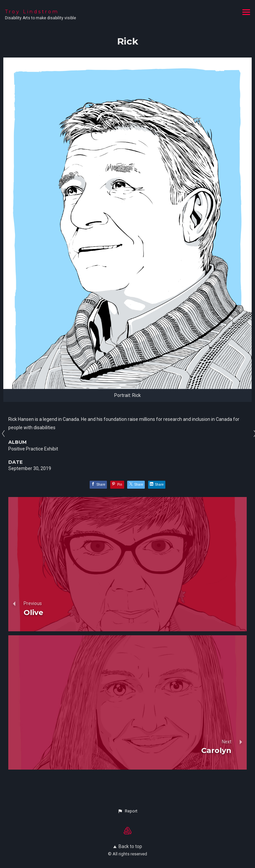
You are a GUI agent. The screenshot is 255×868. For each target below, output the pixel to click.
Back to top (128, 846)
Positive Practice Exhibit (33, 449)
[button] (127, 811)
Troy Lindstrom (32, 12)
